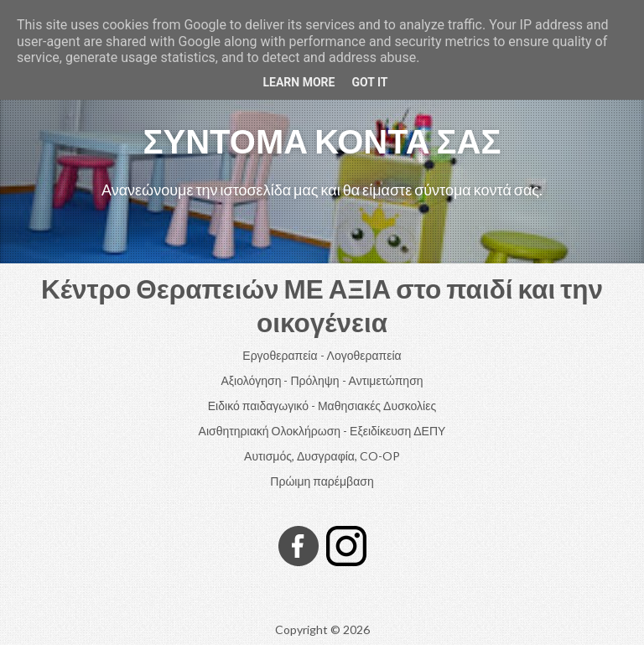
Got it (369, 82)
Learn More (299, 82)
